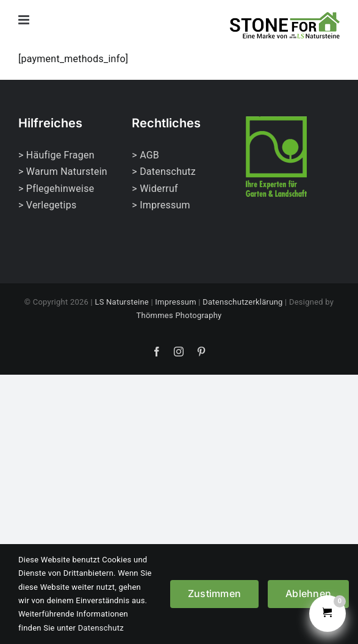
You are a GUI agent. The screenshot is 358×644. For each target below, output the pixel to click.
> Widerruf (155, 189)
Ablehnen (308, 593)
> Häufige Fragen (56, 155)
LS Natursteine (122, 302)
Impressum (176, 302)
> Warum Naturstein (63, 172)
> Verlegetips (47, 205)
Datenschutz (101, 628)
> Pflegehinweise (56, 189)
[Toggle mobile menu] (25, 20)
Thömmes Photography (179, 315)
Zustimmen (214, 593)
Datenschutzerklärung (242, 302)
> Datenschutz (164, 172)
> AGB (145, 155)
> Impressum (161, 205)
